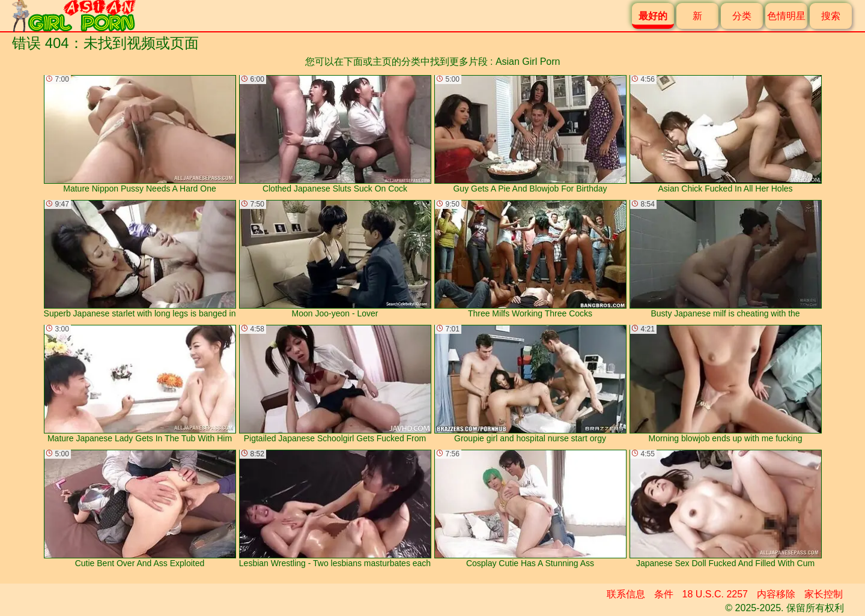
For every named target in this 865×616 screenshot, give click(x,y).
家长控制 (824, 594)
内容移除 (776, 594)
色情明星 (786, 16)
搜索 (831, 16)
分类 (742, 16)
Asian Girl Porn (528, 62)
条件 (664, 594)
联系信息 (626, 594)
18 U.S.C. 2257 (715, 594)
